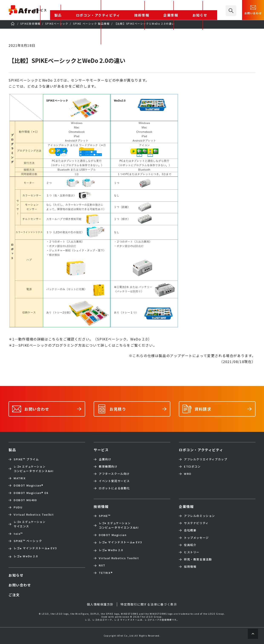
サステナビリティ (196, 523)
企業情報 (188, 10)
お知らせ (207, 10)
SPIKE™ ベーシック (28, 541)
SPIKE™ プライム (26, 459)
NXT (102, 565)
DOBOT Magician (29, 485)
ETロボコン (192, 467)
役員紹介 (190, 545)
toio (18, 534)
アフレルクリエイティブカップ (206, 459)
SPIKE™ (105, 516)
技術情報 (168, 10)
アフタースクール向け (114, 474)
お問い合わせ (253, 10)
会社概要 (190, 530)
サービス (101, 450)
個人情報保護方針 (100, 604)
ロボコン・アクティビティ (135, 10)
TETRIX (106, 573)
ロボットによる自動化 (114, 488)
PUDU (18, 507)
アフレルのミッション (199, 516)
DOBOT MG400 (25, 500)
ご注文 (14, 595)
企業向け (105, 459)
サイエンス (29, 524)
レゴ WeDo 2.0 (26, 557)
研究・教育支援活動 (198, 559)
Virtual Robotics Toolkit (34, 515)
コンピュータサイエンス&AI (34, 469)
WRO (188, 474)
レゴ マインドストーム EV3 (35, 549)
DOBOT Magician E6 (31, 493)
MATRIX (20, 478)
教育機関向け (108, 467)
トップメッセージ (196, 538)
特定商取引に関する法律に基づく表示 (149, 604)
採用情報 (190, 567)
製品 (106, 10)
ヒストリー (192, 552)
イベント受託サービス (114, 481)
